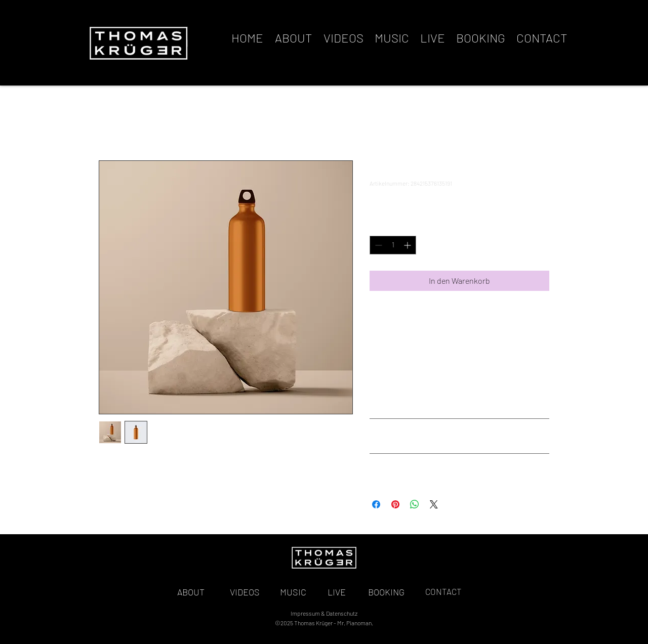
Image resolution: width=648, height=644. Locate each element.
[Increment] (408, 245)
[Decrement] (377, 245)
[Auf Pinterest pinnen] (395, 504)
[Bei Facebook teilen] (376, 504)
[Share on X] (434, 504)
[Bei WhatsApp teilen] (415, 504)
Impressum (305, 613)
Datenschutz (342, 613)
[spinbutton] (393, 245)
